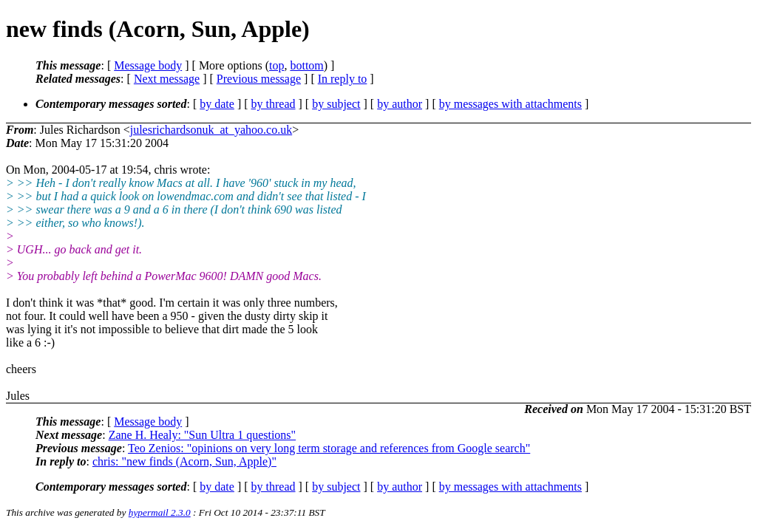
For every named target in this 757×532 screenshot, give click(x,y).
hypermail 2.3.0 (160, 512)
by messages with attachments (510, 104)
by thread (274, 104)
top (276, 65)
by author (400, 104)
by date (217, 104)
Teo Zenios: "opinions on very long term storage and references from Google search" (329, 448)
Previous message (259, 79)
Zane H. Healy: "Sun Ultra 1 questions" (202, 435)
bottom (306, 65)
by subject (336, 104)
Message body (148, 65)
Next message (167, 79)
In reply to (343, 79)
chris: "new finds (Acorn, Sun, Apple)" (184, 461)
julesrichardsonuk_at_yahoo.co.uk (211, 130)
